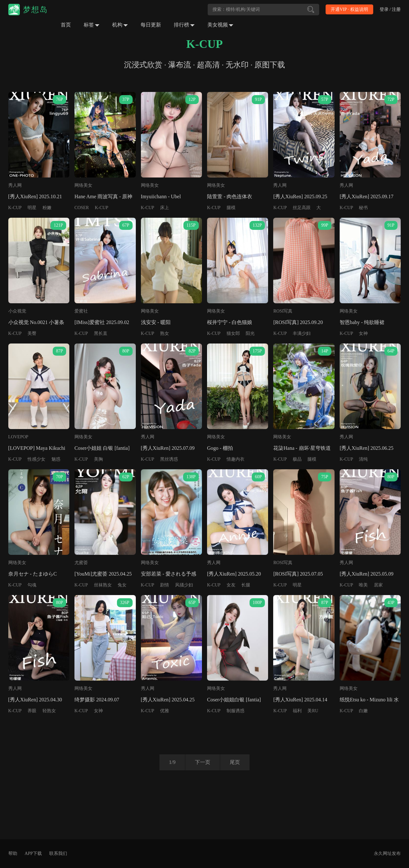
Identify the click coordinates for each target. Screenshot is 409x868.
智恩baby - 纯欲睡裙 (362, 322)
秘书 (363, 208)
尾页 (235, 762)
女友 (231, 585)
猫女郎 (233, 333)
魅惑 (56, 459)
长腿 (246, 585)
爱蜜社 (81, 311)
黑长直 (101, 333)
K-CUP (15, 208)
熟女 (165, 333)
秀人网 (15, 185)
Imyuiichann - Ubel (161, 196)
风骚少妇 (184, 585)
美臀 (32, 333)
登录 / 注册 (390, 9)
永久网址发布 (387, 853)
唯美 (363, 585)
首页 (66, 25)
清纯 (363, 459)
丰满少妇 (302, 333)
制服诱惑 (235, 711)
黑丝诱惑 (169, 459)
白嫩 (363, 711)
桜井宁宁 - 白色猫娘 (230, 322)
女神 (363, 333)
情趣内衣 (235, 459)
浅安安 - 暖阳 (156, 322)
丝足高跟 (302, 208)
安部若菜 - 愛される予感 (169, 574)
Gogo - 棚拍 (220, 448)
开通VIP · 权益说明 (349, 9)
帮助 (13, 853)
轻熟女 (49, 711)
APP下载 (33, 853)
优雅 (165, 711)
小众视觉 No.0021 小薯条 (36, 322)
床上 (165, 208)
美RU (313, 711)
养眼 (32, 711)
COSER (82, 208)
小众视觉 (17, 311)
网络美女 (83, 185)
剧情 (165, 585)
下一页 (203, 762)
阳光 (250, 333)
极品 (297, 459)
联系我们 (58, 853)
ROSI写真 (283, 311)
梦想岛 (35, 10)
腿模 (231, 208)
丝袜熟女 (103, 585)
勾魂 (32, 585)
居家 (378, 585)
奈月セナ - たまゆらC (33, 574)
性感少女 (36, 459)
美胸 (98, 459)
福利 (297, 711)
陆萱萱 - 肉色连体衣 (230, 196)
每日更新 (151, 25)
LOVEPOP (18, 437)
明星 (32, 208)
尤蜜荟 (81, 563)
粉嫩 (47, 208)
